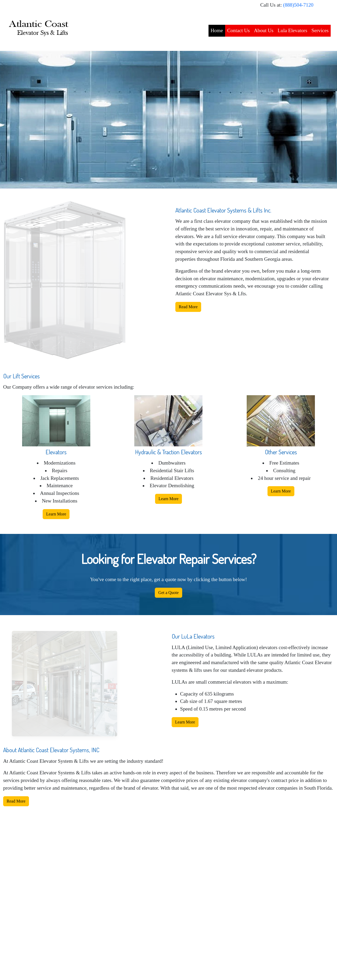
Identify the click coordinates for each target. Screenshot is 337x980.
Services (320, 30)
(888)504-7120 (298, 5)
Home (217, 30)
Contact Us (239, 30)
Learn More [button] (56, 514)
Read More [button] (188, 307)
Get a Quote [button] (168, 593)
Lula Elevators (293, 30)
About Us (264, 30)
